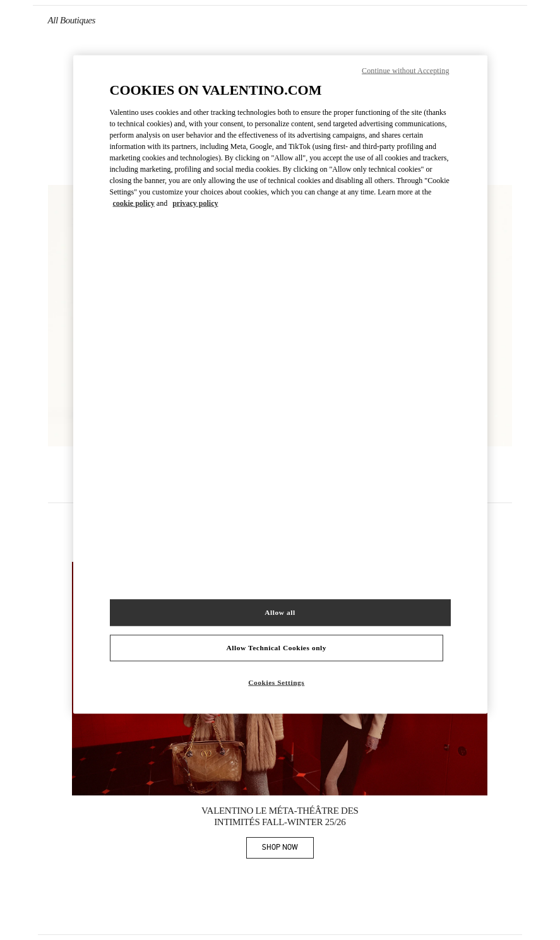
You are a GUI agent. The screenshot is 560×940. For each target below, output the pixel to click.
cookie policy (134, 203)
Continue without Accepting (405, 71)
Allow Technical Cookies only (277, 647)
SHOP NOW (288, 849)
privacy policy (195, 203)
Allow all (280, 612)
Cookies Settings (276, 682)
